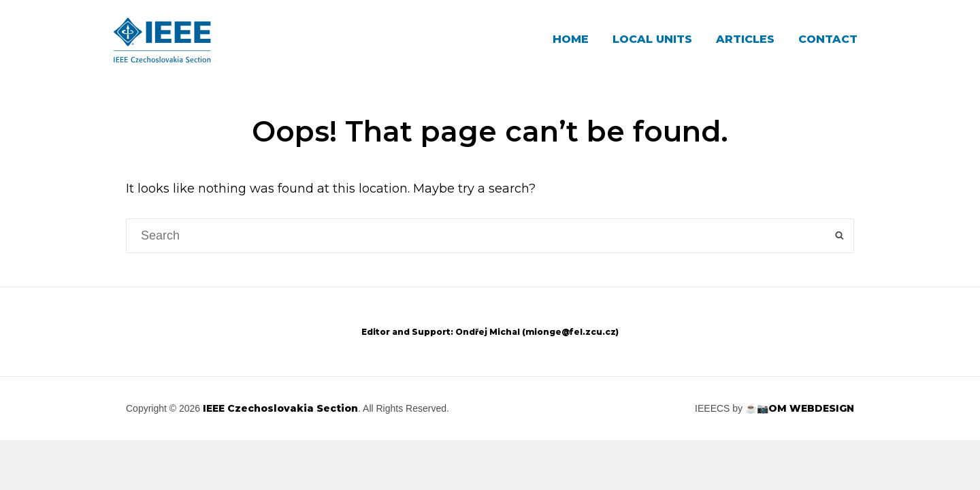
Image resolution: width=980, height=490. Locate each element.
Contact (828, 39)
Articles (745, 39)
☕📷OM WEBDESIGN (800, 408)
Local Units (652, 39)
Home (571, 39)
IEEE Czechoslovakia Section (280, 408)
